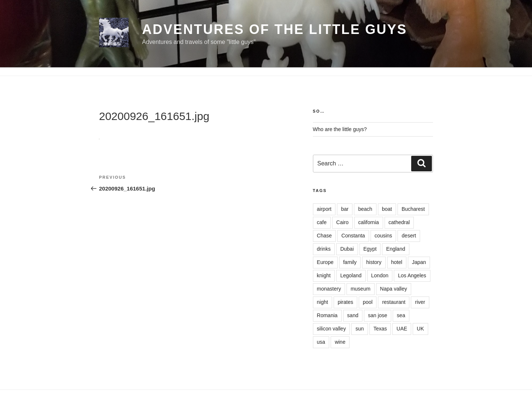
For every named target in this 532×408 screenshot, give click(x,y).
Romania (327, 315)
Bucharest (413, 209)
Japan (419, 262)
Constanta (353, 236)
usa (321, 342)
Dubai (347, 249)
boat (387, 209)
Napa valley (394, 289)
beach (365, 209)
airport (324, 209)
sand (353, 315)
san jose (378, 315)
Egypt (370, 249)
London (380, 275)
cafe (322, 222)
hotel (397, 262)
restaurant (394, 302)
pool (368, 302)
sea (401, 315)
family (350, 262)
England (395, 249)
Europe (325, 262)
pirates (345, 302)
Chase (324, 236)
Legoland (351, 275)
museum (361, 289)
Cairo (342, 222)
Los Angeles (412, 275)
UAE (402, 329)
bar (345, 209)
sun (360, 329)
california (369, 222)
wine (340, 342)
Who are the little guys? (340, 129)
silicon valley (332, 329)
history (374, 262)
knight (324, 275)
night (323, 302)
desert (409, 236)
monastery (329, 289)
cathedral (399, 222)
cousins (383, 236)
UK (420, 329)
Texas (380, 329)
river (420, 302)
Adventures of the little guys (274, 29)
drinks (324, 249)
